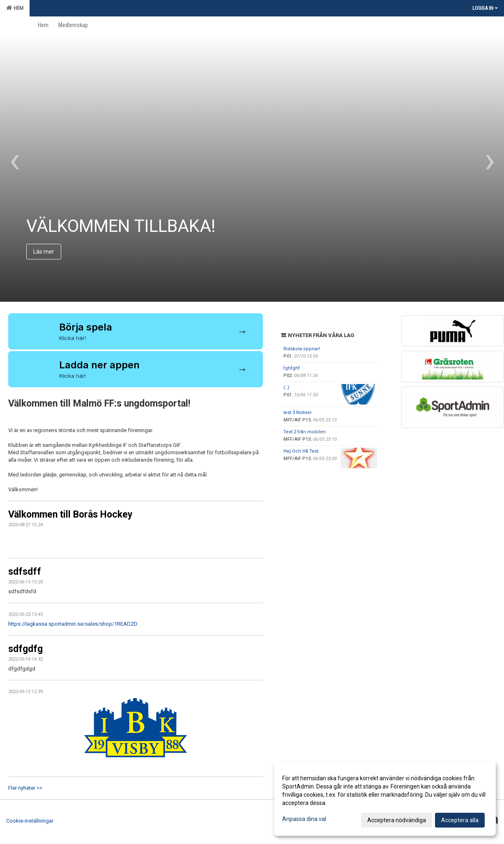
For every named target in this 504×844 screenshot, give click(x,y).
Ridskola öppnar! (302, 349)
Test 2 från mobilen (305, 432)
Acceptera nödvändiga (397, 820)
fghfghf (292, 368)
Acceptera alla (460, 820)
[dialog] (385, 799)
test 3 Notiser (298, 413)
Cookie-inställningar (30, 821)
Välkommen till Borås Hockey (70, 514)
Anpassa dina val (304, 819)
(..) (286, 387)
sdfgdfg (25, 649)
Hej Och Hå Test (301, 451)
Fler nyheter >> (25, 788)
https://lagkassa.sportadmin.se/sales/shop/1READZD (73, 624)
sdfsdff (25, 572)
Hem (15, 8)
